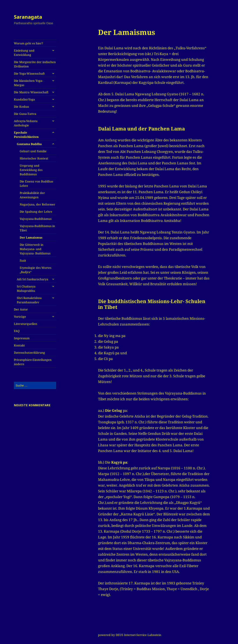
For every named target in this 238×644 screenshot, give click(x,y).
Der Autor (21, 309)
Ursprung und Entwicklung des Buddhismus (31, 170)
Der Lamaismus (31, 237)
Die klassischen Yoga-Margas (28, 83)
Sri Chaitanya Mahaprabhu (26, 289)
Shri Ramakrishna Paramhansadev (29, 300)
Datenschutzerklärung (29, 353)
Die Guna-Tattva (25, 114)
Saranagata (28, 17)
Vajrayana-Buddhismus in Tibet (37, 228)
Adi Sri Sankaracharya (33, 279)
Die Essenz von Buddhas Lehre (36, 184)
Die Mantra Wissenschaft (31, 92)
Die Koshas (21, 107)
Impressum (22, 338)
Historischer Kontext (34, 158)
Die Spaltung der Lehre (36, 212)
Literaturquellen (26, 324)
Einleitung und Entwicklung (24, 53)
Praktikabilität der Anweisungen (32, 195)
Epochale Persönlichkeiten (26, 135)
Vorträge (20, 317)
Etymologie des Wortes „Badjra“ (35, 270)
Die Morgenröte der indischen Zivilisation (35, 64)
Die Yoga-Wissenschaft (29, 73)
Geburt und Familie (33, 151)
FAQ (17, 331)
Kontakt (19, 345)
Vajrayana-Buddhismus (36, 219)
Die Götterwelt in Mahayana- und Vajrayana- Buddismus (35, 249)
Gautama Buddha (29, 144)
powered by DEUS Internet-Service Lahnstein (130, 635)
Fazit (23, 260)
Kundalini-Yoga (24, 99)
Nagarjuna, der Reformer (37, 204)
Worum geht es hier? (29, 43)
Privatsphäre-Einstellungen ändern (33, 362)
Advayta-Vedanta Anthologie (26, 123)
